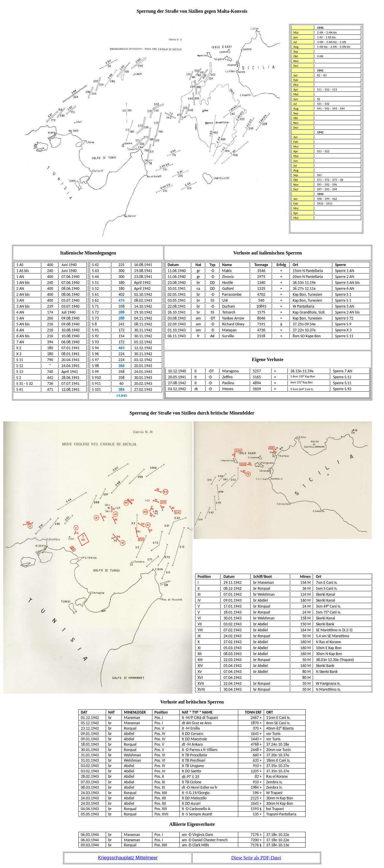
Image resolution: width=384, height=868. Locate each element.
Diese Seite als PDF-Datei (256, 858)
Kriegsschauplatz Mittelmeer (128, 858)
